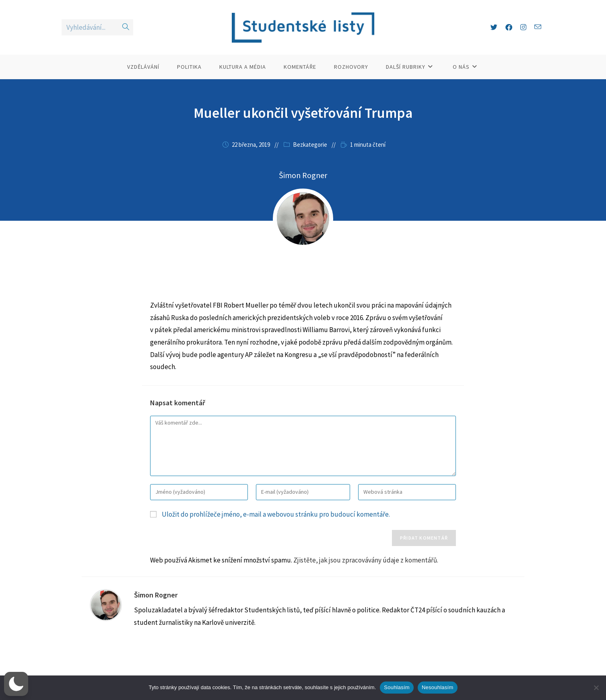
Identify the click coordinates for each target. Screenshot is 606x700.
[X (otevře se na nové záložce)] (494, 27)
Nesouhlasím (438, 687)
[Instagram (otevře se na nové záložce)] (523, 27)
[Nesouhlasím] (596, 688)
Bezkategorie (310, 145)
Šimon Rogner (156, 595)
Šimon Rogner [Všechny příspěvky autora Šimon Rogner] (303, 175)
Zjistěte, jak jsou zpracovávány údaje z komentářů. (366, 560)
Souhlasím (397, 687)
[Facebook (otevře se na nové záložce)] (509, 27)
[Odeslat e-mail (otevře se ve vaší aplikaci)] (538, 27)
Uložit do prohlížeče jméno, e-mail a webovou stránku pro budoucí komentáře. (276, 514)
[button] (16, 684)
